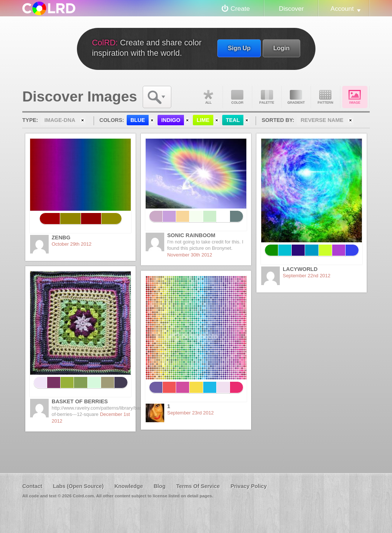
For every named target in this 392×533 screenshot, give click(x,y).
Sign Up (239, 48)
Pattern (325, 97)
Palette (267, 97)
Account (342, 9)
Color (237, 97)
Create (240, 9)
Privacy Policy (249, 486)
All (208, 97)
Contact (32, 486)
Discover (291, 9)
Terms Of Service (198, 486)
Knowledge (129, 486)
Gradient (296, 97)
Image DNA (355, 97)
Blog (159, 486)
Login (281, 48)
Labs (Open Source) (78, 486)
